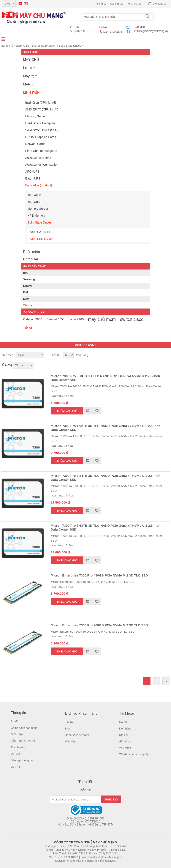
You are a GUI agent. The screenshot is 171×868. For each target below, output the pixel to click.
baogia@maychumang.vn (153, 31)
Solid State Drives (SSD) (42, 130)
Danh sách (166, 355)
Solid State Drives (70, 46)
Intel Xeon (34, 195)
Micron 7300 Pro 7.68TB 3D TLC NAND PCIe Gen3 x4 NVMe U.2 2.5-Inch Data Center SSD (106, 527)
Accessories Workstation (42, 165)
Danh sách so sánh (77, 735)
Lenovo (28, 286)
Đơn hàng (125, 729)
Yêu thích (125, 748)
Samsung (29, 279)
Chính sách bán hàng (24, 728)
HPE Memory (36, 216)
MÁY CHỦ (31, 60)
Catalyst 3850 (55, 319)
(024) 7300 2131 (112, 32)
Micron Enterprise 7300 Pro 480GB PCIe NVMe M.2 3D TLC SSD (99, 575)
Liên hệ (15, 767)
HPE (26, 273)
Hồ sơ (123, 722)
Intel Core (34, 202)
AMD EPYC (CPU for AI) (42, 109)
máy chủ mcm (102, 319)
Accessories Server (38, 158)
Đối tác (15, 754)
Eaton (27, 299)
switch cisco (132, 319)
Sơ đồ (15, 721)
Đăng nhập (117, 4)
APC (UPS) (33, 172)
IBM (25, 292)
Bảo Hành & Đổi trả (23, 741)
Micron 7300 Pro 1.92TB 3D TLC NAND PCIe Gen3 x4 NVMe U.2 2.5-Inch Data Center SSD (106, 428)
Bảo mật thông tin (22, 760)
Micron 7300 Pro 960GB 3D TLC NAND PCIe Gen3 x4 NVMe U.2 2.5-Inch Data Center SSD (105, 378)
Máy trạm (30, 76)
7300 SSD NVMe (41, 239)
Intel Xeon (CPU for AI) (41, 102)
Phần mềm (32, 252)
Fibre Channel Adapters (41, 151)
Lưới (158, 355)
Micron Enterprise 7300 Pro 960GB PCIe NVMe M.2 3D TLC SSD (99, 625)
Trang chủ (7, 46)
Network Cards (35, 144)
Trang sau (166, 681)
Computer (31, 259)
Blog (68, 729)
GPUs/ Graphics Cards (41, 137)
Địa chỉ (123, 735)
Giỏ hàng (125, 741)
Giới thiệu (17, 734)
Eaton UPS (33, 178)
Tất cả (28, 305)
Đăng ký (101, 4)
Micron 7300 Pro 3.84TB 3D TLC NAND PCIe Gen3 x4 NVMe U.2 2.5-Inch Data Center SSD (106, 478)
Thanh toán (18, 747)
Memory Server (36, 116)
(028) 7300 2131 (83, 31)
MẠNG (28, 84)
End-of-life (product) (44, 46)
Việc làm (70, 741)
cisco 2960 (76, 319)
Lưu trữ (29, 68)
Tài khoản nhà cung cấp (134, 754)
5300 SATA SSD (40, 232)
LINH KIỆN (22, 46)
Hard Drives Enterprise (41, 123)
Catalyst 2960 (33, 319)
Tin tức (69, 722)
